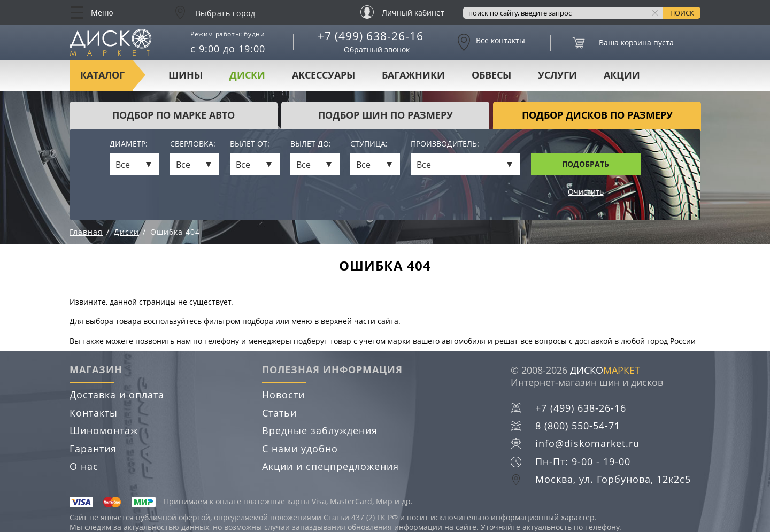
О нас (84, 466)
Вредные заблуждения (320, 430)
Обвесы (491, 75)
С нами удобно (300, 449)
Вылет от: (250, 144)
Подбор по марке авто (174, 115)
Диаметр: (129, 144)
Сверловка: (193, 144)
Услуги (557, 75)
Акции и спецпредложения (330, 466)
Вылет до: (311, 144)
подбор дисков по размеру (597, 115)
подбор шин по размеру (386, 115)
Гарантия (93, 449)
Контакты (94, 413)
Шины (186, 75)
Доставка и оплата (117, 395)
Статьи (279, 413)
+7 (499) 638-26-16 (371, 36)
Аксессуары (324, 75)
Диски (247, 75)
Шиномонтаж (104, 430)
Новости (283, 395)
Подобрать (586, 164)
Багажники (413, 75)
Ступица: (369, 144)
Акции (622, 75)
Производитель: (445, 144)
